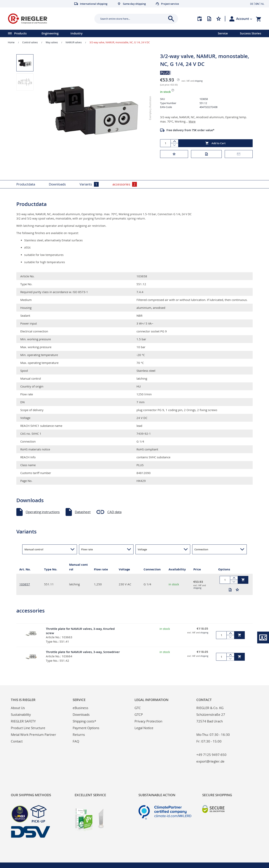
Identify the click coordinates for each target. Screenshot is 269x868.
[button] (244, 19)
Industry (77, 33)
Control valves (30, 42)
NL (263, 4)
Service (223, 33)
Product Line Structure (28, 728)
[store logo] (50, 19)
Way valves (52, 42)
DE (252, 4)
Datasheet (83, 512)
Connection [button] (201, 549)
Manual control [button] (34, 549)
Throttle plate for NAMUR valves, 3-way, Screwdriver (83, 652)
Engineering (50, 33)
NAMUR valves (74, 42)
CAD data (114, 512)
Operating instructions (43, 512)
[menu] (104, 33)
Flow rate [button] (87, 549)
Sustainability (21, 714)
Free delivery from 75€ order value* (190, 130)
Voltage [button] (142, 549)
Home (11, 42)
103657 (25, 584)
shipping (199, 81)
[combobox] (133, 19)
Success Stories (250, 33)
